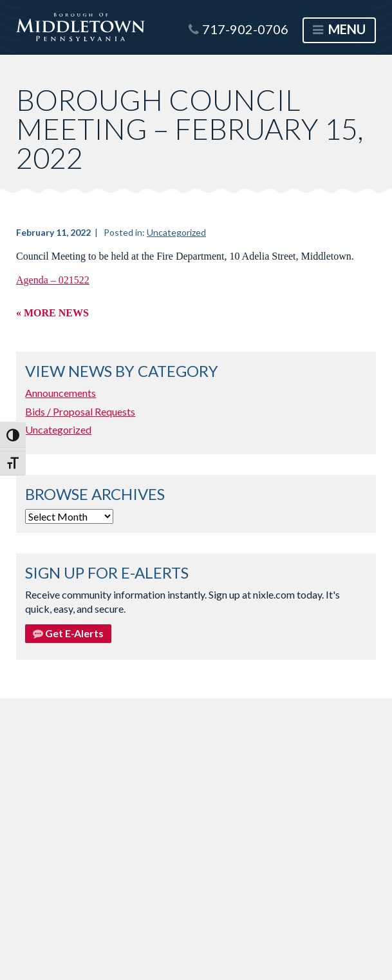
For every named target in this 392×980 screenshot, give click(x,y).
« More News (52, 313)
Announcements (61, 393)
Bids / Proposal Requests (80, 411)
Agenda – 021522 (53, 280)
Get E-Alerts (68, 633)
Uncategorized (176, 232)
